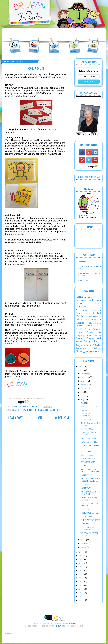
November (85, 378)
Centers (79, 304)
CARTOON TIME (88, 459)
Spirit (84, 346)
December (85, 374)
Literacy (98, 326)
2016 (81, 582)
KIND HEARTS (84, 281)
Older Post (62, 418)
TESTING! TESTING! (89, 442)
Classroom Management (84, 309)
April (83, 404)
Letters (32, 410)
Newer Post (15, 418)
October (84, 381)
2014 (81, 590)
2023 (81, 556)
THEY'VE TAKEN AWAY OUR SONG (90, 268)
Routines (80, 339)
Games (80, 323)
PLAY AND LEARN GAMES (88, 434)
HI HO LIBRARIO (88, 463)
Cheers (98, 304)
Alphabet (88, 297)
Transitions (81, 348)
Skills (58, 410)
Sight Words (50, 410)
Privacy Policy (72, 624)
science (96, 352)
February (84, 544)
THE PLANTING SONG (90, 521)
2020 (81, 567)
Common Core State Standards (89, 312)
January (84, 548)
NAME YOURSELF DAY (90, 513)
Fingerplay (92, 320)
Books (91, 301)
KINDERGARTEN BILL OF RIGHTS (89, 275)
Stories (89, 346)
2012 (81, 597)
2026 (81, 367)
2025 (81, 371)
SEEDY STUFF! (86, 517)
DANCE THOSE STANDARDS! (87, 415)
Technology (97, 346)
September (85, 385)
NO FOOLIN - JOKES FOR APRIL (89, 535)
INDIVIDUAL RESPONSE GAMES (91, 425)
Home (39, 418)
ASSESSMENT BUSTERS (90, 439)
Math (79, 329)
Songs (87, 342)
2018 (81, 575)
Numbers (97, 330)
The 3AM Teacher (61, 627)
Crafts (80, 317)
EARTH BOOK (86, 476)
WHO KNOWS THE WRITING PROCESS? (90, 471)
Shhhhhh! (82, 262)
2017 (81, 578)
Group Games (23, 410)
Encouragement (94, 317)
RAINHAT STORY (88, 524)
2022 (81, 560)
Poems (88, 336)
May (83, 400)
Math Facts (40, 410)
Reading (97, 336)
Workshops (97, 349)
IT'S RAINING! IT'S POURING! (88, 529)
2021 (81, 564)
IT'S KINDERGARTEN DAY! (90, 447)
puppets (89, 352)
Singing (90, 339)
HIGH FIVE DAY (87, 455)
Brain (99, 301)
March (84, 540)
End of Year (81, 320)
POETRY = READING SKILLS (89, 505)
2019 (81, 571)
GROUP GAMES (87, 429)
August (84, 389)
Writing (80, 352)
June (83, 396)
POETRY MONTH (88, 510)
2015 (81, 586)
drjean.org (9, 633)
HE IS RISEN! (86, 452)
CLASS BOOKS (87, 466)
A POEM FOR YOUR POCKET (89, 499)
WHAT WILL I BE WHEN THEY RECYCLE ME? (90, 481)
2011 (81, 601)
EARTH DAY (85, 489)
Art (95, 297)
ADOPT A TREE (87, 420)
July (83, 393)
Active (14, 410)
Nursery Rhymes (84, 333)
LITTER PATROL (87, 485)
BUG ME (84, 411)
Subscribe (89, 82)
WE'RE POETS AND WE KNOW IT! (90, 494)
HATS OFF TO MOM (89, 407)
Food (99, 320)
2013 (81, 593)
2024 (81, 553)
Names (88, 330)
